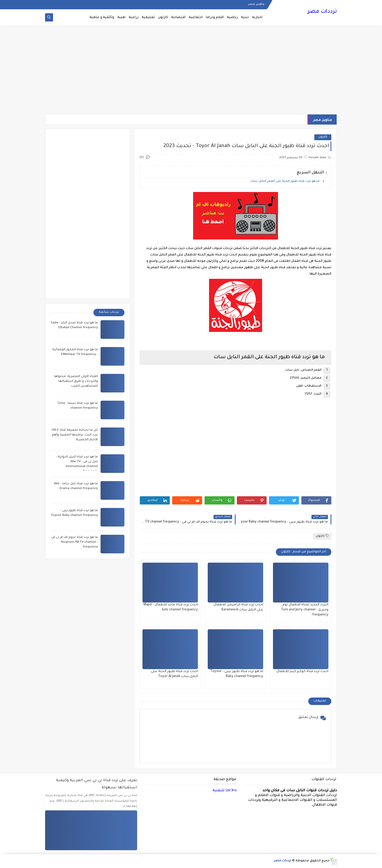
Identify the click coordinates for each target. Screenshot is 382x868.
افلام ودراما (215, 18)
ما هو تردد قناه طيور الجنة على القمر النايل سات (285, 181)
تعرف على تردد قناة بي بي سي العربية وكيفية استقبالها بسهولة (97, 784)
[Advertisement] (191, 72)
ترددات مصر (322, 12)
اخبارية (257, 18)
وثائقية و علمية (102, 18)
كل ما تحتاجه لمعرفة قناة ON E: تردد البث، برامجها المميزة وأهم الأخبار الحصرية (74, 435)
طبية (121, 18)
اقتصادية (178, 18)
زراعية (134, 18)
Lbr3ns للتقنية (225, 791)
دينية (245, 18)
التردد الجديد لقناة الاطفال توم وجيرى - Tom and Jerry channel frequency (305, 610)
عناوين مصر (256, 4)
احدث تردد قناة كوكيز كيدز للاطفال (302, 672)
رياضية (232, 18)
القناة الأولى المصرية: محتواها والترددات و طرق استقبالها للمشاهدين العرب (76, 381)
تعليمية (148, 18)
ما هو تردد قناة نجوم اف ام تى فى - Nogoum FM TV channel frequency (75, 542)
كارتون (163, 18)
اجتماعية (196, 18)
